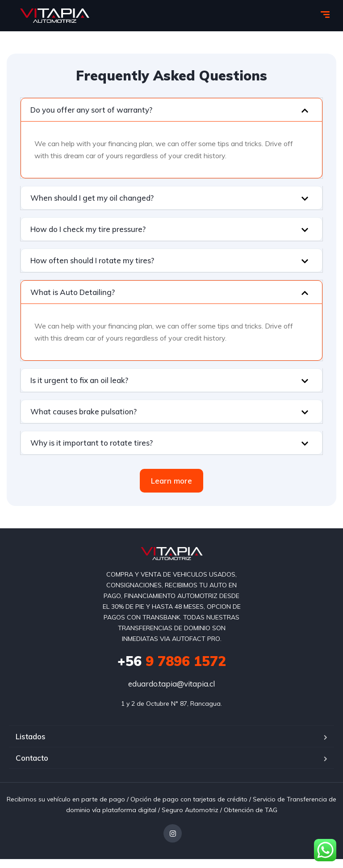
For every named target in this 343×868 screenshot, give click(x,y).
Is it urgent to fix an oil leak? (79, 380)
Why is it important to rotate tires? (92, 443)
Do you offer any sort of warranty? (91, 110)
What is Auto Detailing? (73, 292)
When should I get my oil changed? (92, 198)
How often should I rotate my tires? (92, 260)
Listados (31, 736)
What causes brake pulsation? (84, 411)
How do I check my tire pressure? (88, 229)
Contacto (32, 758)
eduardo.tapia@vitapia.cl (171, 684)
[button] (171, 110)
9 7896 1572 (172, 661)
